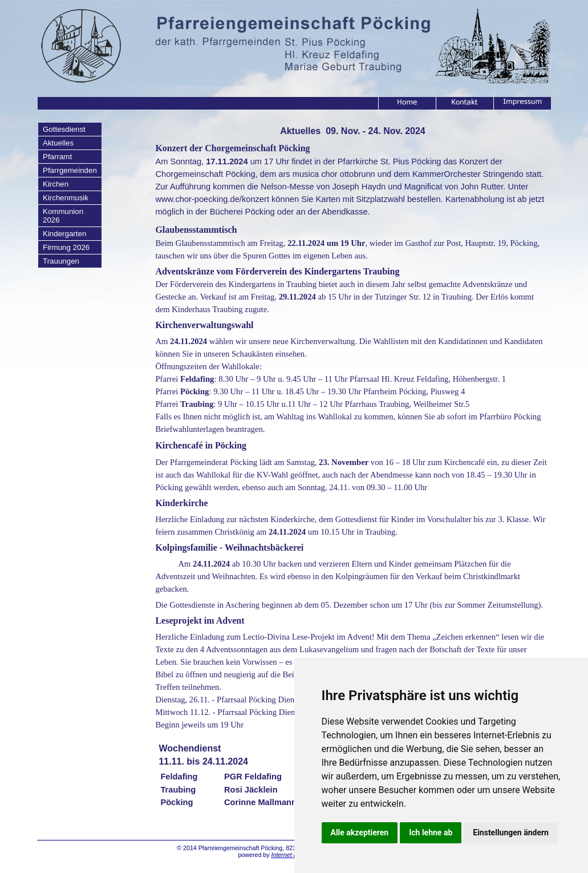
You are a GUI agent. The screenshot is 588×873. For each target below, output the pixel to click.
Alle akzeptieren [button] (360, 832)
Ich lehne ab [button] (431, 832)
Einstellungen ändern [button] (511, 832)
